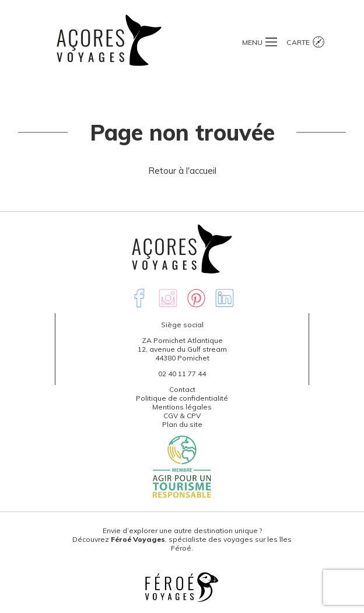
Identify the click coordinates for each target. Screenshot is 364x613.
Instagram (168, 298)
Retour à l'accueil (182, 171)
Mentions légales (182, 407)
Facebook (139, 298)
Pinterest (197, 298)
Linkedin (225, 298)
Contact (182, 389)
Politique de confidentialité (182, 398)
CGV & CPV (182, 416)
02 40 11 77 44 (182, 374)
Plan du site (182, 424)
